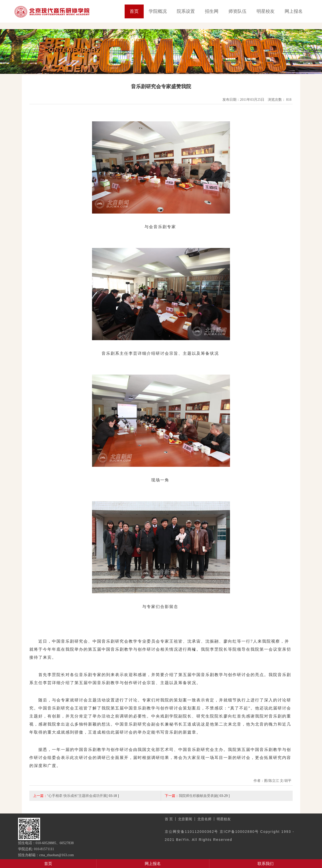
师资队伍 (237, 11)
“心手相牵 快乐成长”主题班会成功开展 (77, 796)
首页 (134, 11)
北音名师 (204, 819)
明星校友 (266, 11)
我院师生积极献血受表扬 (198, 796)
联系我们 (266, 864)
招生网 (212, 11)
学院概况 (158, 11)
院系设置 (186, 11)
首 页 (169, 819)
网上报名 (294, 11)
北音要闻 (185, 819)
